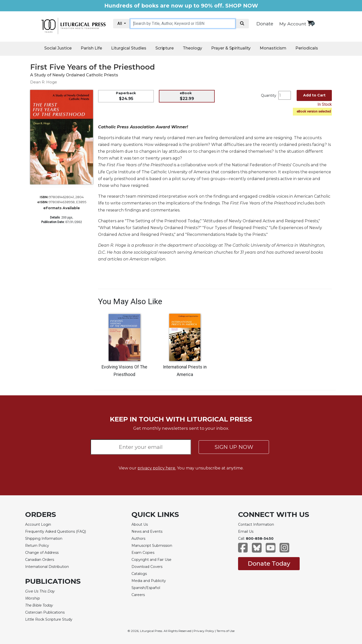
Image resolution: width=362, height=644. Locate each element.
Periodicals (307, 48)
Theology (192, 48)
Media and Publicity (149, 581)
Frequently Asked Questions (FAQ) (56, 531)
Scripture (165, 48)
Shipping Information (44, 539)
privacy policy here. (157, 468)
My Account (293, 24)
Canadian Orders (40, 560)
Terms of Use (225, 631)
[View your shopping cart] (310, 23)
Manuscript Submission (152, 546)
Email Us (246, 531)
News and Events (147, 531)
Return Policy (37, 546)
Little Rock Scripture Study (49, 619)
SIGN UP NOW (234, 447)
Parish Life (91, 48)
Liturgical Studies (129, 48)
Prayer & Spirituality (231, 48)
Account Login (38, 524)
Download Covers (147, 567)
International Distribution (47, 567)
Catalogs (139, 574)
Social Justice (58, 48)
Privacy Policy (204, 631)
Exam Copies (143, 553)
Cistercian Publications (45, 612)
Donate (265, 24)
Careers (138, 595)
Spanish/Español (146, 588)
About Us (140, 524)
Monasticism (273, 48)
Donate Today (269, 563)
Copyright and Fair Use (151, 560)
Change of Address (42, 553)
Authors (138, 539)
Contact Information (256, 524)
